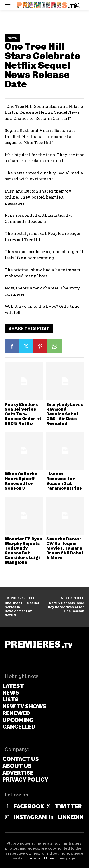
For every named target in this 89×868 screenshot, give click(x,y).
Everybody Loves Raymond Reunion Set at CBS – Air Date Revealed (65, 414)
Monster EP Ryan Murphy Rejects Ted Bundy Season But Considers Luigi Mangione (23, 551)
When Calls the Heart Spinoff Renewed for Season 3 (21, 481)
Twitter (68, 806)
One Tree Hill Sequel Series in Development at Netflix (22, 609)
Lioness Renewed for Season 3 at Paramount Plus (64, 481)
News (12, 38)
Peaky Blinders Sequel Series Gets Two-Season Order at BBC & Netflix (23, 414)
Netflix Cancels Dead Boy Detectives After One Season (66, 607)
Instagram (30, 817)
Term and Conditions (47, 858)
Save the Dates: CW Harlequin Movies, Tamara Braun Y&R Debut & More (65, 548)
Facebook (29, 806)
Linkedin (71, 817)
